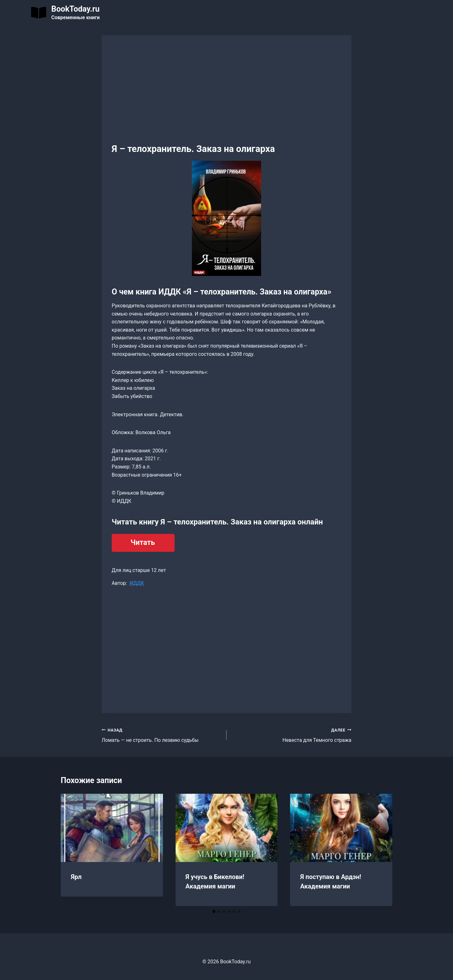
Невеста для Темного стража (291, 735)
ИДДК (137, 583)
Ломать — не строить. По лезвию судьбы (162, 735)
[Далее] (381, 850)
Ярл (76, 877)
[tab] (214, 911)
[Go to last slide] (72, 850)
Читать (143, 543)
